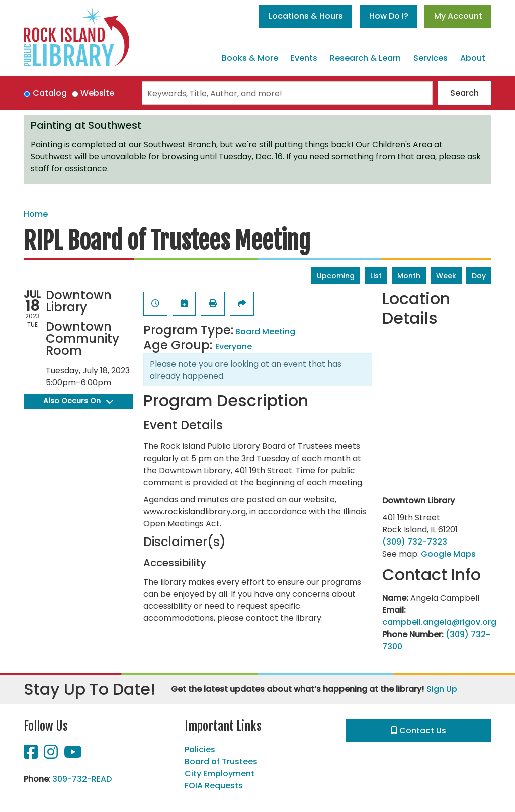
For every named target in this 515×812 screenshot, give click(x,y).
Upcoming (336, 276)
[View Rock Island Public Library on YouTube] (73, 755)
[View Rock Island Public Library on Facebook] (32, 755)
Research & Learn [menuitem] (365, 58)
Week (446, 276)
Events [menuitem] (304, 58)
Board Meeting (265, 332)
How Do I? (389, 16)
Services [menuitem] (431, 58)
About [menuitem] (473, 58)
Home (36, 214)
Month (409, 276)
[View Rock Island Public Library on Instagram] (52, 755)
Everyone (234, 347)
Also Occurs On (78, 401)
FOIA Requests (214, 786)
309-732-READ (82, 779)
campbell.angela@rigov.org (439, 622)
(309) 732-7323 (415, 542)
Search (464, 93)
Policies (200, 749)
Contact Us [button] (419, 730)
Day (479, 276)
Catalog (50, 93)
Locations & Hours (306, 16)
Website (97, 93)
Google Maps (448, 554)
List (376, 276)
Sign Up (442, 689)
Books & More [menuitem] (250, 58)
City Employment (220, 774)
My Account (458, 16)
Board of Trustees (221, 761)
